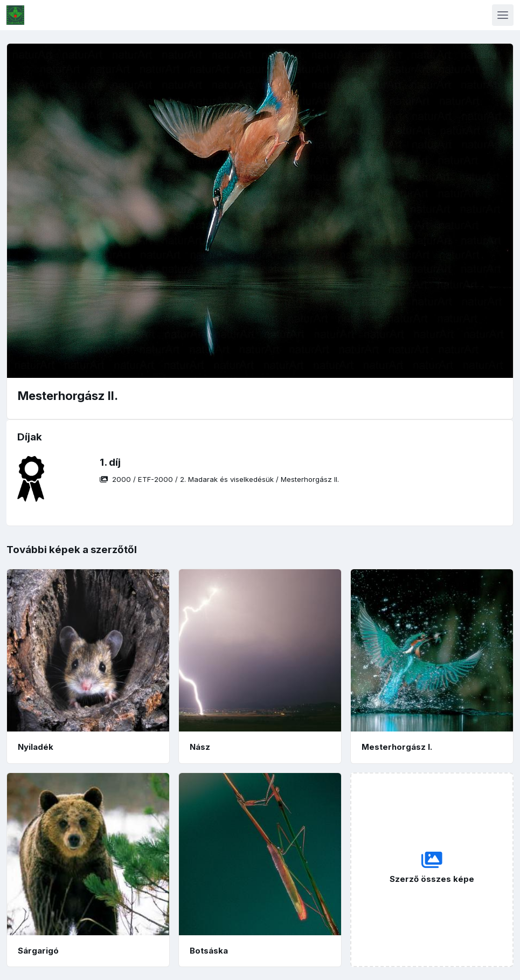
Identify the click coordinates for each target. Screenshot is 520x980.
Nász (200, 747)
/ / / (219, 479)
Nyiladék (36, 747)
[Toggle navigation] (503, 15)
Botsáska (209, 951)
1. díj (110, 462)
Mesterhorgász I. (397, 747)
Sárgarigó (38, 951)
